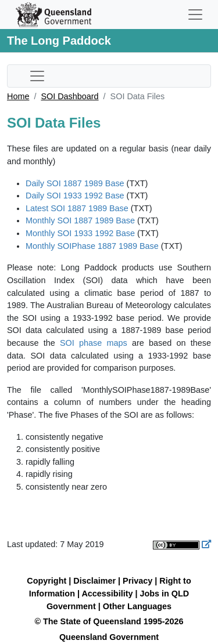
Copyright (47, 581)
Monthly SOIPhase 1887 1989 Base (92, 246)
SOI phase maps (94, 343)
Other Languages (137, 606)
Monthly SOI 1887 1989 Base (80, 220)
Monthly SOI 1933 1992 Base (80, 233)
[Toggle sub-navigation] (37, 76)
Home (18, 96)
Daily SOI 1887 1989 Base (75, 183)
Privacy (137, 581)
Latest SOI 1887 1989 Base (77, 208)
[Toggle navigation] (195, 15)
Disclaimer (94, 581)
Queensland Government (109, 637)
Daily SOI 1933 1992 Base (75, 196)
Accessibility (107, 594)
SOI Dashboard (69, 96)
